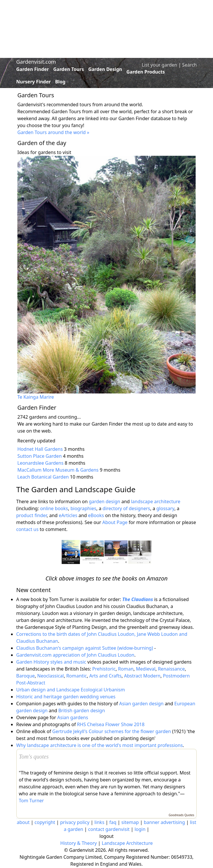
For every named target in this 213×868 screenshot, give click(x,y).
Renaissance (171, 669)
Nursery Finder (33, 82)
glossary (165, 508)
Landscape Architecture (127, 843)
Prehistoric (104, 669)
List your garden (159, 65)
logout (107, 836)
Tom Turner (31, 801)
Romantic (77, 676)
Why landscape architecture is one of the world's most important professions (100, 745)
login (140, 829)
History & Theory (78, 843)
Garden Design (105, 69)
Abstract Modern (142, 676)
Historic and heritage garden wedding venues (66, 697)
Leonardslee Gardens (40, 463)
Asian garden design (141, 704)
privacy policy (75, 822)
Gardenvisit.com (36, 62)
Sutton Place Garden (40, 456)
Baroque (25, 676)
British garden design (81, 710)
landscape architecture (156, 501)
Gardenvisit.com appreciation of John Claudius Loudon (75, 655)
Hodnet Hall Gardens (40, 449)
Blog (60, 82)
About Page (115, 522)
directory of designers (126, 508)
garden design (105, 501)
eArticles (68, 515)
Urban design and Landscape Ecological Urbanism (71, 690)
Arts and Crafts (105, 676)
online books (54, 508)
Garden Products (146, 72)
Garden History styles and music (51, 662)
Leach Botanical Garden (43, 477)
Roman (126, 669)
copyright (45, 822)
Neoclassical (51, 676)
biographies (83, 508)
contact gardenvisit (109, 829)
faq (113, 822)
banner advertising (164, 822)
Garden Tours (69, 69)
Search (189, 65)
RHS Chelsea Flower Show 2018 (111, 724)
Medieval (146, 669)
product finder (32, 515)
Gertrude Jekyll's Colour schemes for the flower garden (112, 731)
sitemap (130, 822)
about (23, 822)
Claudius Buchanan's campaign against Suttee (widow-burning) (85, 648)
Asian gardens (73, 717)
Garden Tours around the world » (53, 132)
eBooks (96, 515)
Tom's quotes (34, 757)
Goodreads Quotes (181, 815)
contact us (27, 529)
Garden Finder (33, 69)
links (99, 822)
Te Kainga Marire (36, 397)
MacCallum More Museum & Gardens (58, 470)
